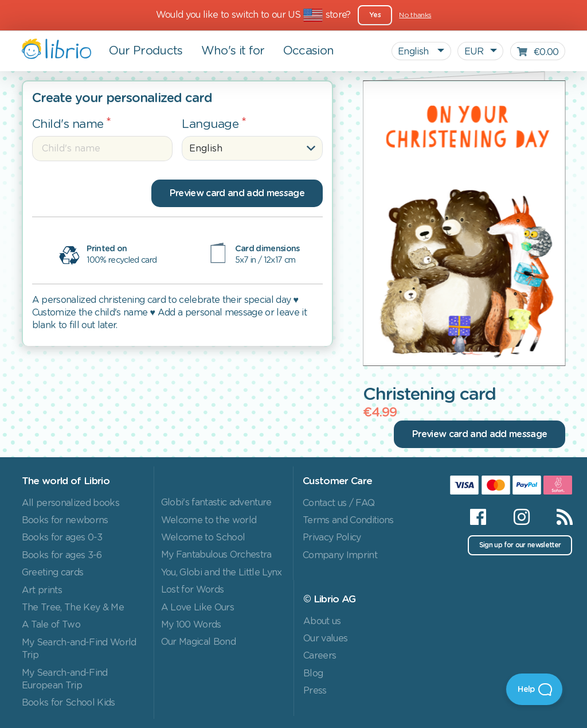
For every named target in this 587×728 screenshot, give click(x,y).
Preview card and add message (237, 193)
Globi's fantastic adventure (216, 503)
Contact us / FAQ (338, 503)
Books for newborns (65, 520)
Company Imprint (340, 555)
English (414, 52)
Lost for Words (193, 590)
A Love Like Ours (197, 608)
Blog (313, 674)
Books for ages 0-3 (62, 538)
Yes (375, 15)
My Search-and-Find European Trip (65, 679)
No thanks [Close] (415, 15)
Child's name (68, 124)
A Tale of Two (51, 625)
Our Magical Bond (198, 642)
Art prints (42, 590)
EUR (474, 52)
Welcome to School (203, 538)
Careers (320, 656)
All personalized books (71, 503)
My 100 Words (191, 625)
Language (210, 124)
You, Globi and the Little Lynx (222, 573)
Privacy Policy (332, 538)
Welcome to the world (209, 520)
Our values (325, 639)
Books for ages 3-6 (62, 555)
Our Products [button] (146, 51)
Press (315, 691)
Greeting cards (53, 573)
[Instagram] (521, 517)
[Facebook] (478, 517)
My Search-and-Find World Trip (79, 649)
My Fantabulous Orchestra (216, 555)
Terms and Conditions (348, 520)
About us (322, 621)
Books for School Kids (69, 703)
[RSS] (557, 517)
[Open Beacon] (534, 689)
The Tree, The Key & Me (73, 608)
